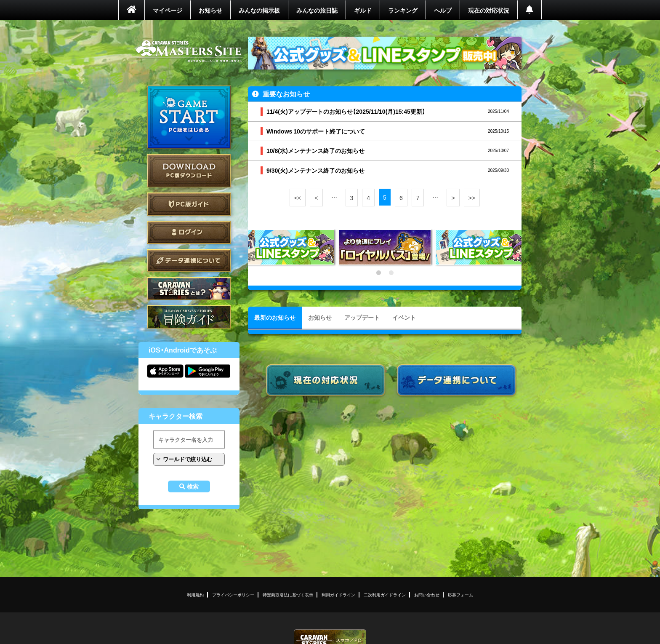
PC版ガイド (189, 204)
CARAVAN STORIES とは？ (189, 289)
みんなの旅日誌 (317, 10)
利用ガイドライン (338, 595)
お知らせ (210, 10)
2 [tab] (391, 273)
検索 (193, 486)
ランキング (403, 10)
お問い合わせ (427, 595)
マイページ (168, 10)
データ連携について (189, 261)
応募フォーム (460, 595)
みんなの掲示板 (259, 10)
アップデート (362, 317)
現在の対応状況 (489, 10)
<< (298, 198)
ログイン (189, 232)
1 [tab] (378, 273)
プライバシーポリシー (233, 595)
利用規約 (195, 595)
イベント (404, 317)
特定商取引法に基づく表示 (288, 595)
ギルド (363, 10)
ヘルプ (443, 10)
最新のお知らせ (275, 317)
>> (472, 198)
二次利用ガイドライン (385, 595)
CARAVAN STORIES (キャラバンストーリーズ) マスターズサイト (189, 51)
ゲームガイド (189, 317)
